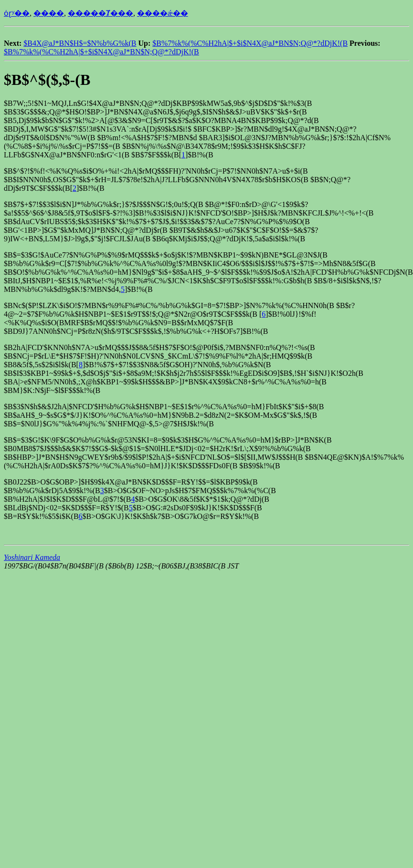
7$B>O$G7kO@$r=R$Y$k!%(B (208, 516)
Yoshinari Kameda (32, 557)
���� (49, 13)
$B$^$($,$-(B (47, 80)
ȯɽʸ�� (17, 13)
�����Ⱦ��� (101, 13)
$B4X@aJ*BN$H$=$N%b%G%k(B (80, 43)
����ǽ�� (163, 13)
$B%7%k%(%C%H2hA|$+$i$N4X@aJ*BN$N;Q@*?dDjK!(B (250, 43)
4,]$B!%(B (134, 289)
